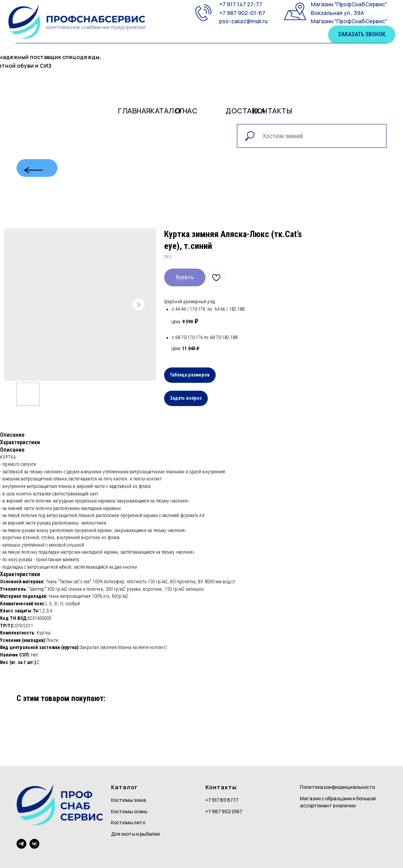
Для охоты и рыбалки (135, 834)
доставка (245, 111)
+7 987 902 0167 (224, 811)
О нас (186, 111)
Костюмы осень (129, 811)
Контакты (221, 787)
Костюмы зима (128, 800)
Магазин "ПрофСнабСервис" (349, 4)
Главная (134, 111)
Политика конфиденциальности (337, 787)
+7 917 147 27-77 (241, 4)
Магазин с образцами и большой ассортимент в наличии (338, 802)
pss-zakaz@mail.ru (243, 21)
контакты (272, 111)
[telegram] (21, 844)
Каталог (167, 111)
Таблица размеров (190, 375)
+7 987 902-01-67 (242, 13)
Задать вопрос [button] (186, 398)
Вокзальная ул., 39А (337, 13)
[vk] (34, 844)
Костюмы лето (128, 823)
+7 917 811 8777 (222, 800)
